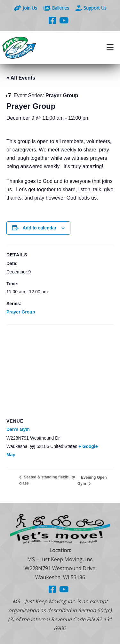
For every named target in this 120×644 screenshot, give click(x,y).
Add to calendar (40, 228)
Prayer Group (21, 312)
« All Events (21, 78)
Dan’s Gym (18, 429)
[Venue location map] (60, 371)
